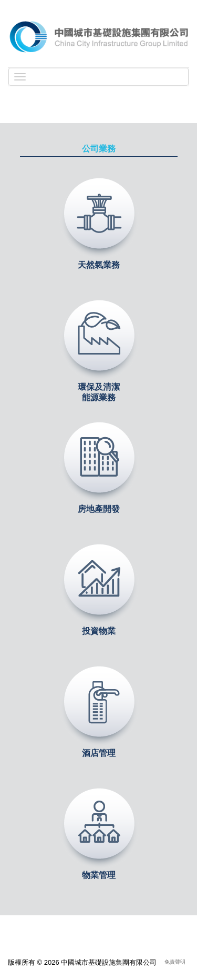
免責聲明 (175, 962)
